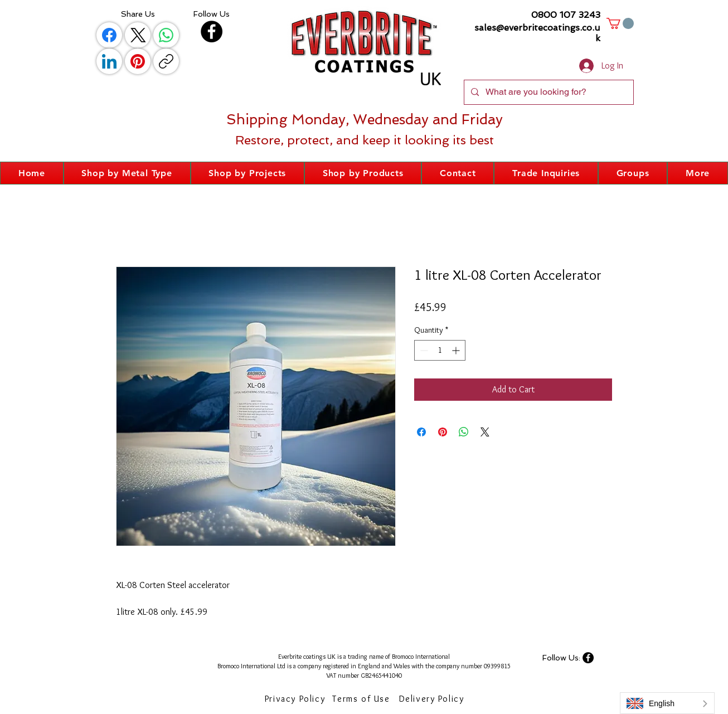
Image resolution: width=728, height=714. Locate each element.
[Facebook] (109, 35)
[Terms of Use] (362, 699)
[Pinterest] (138, 61)
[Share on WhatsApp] (464, 432)
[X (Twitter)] (138, 35)
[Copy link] (166, 61)
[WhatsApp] (166, 35)
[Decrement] (423, 350)
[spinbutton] (440, 350)
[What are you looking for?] (548, 92)
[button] (620, 23)
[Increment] (457, 350)
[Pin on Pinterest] (443, 432)
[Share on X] (485, 432)
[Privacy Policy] (296, 699)
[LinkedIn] (109, 61)
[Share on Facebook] (421, 432)
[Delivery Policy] (433, 699)
